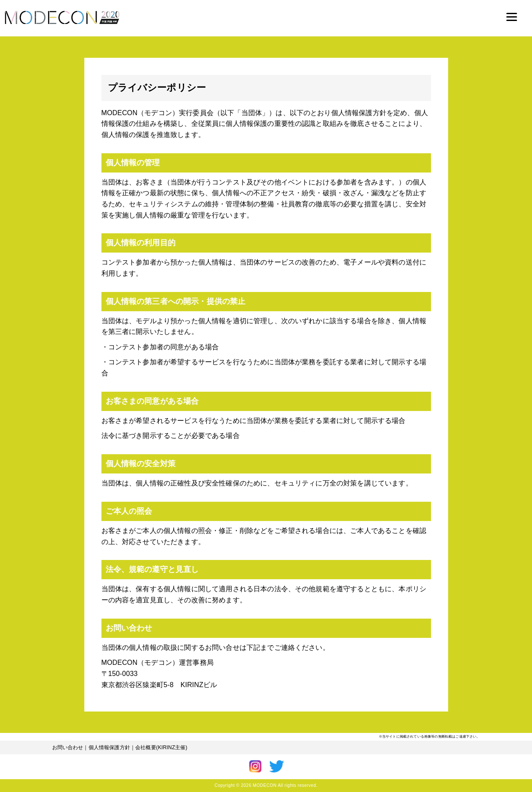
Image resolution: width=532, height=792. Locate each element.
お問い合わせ (68, 747)
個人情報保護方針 (109, 747)
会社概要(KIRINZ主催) (161, 747)
